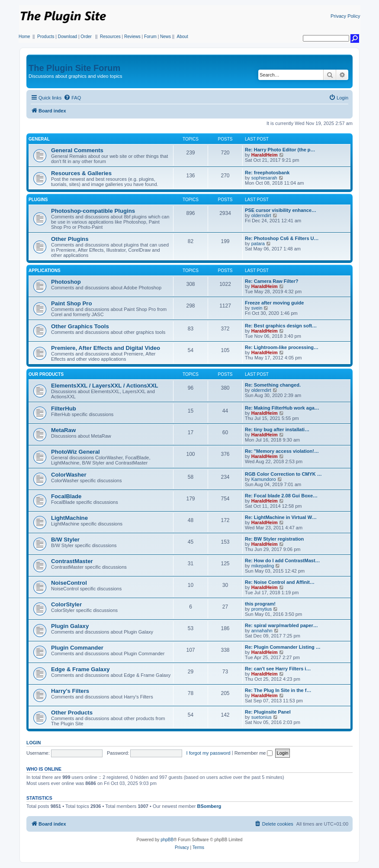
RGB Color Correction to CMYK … (283, 474)
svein (257, 308)
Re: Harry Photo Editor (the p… (280, 150)
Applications (45, 271)
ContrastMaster (72, 561)
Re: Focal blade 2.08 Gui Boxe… (281, 496)
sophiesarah (264, 178)
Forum (150, 37)
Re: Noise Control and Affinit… (280, 582)
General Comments (77, 150)
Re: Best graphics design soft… (281, 326)
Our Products (46, 374)
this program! (260, 604)
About (183, 37)
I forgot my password (209, 753)
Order (86, 37)
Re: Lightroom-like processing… (282, 347)
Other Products (72, 713)
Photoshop (66, 282)
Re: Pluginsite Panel (268, 712)
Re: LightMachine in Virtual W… (281, 517)
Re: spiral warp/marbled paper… (281, 625)
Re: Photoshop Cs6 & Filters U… (282, 238)
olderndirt (261, 215)
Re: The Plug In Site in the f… (278, 690)
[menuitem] (72, 98)
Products (46, 37)
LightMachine (69, 518)
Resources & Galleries (81, 173)
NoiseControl (69, 583)
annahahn (262, 631)
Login (34, 743)
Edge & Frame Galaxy (80, 669)
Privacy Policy (345, 16)
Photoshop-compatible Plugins (93, 211)
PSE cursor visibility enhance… (281, 210)
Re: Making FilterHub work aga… (282, 408)
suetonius (262, 717)
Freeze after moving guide (274, 303)
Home (24, 37)
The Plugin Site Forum (74, 68)
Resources (110, 37)
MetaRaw (63, 430)
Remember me (254, 753)
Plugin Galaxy (70, 626)
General (39, 139)
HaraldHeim (265, 155)
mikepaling (263, 566)
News (165, 37)
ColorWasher (69, 475)
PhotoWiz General (75, 452)
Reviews (132, 37)
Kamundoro (264, 479)
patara (258, 243)
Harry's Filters (70, 691)
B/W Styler (65, 540)
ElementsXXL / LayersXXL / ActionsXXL (104, 386)
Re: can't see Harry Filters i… (278, 669)
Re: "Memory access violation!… (282, 451)
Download (67, 37)
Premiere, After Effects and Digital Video (106, 348)
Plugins (38, 200)
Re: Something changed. (273, 385)
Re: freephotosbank (267, 173)
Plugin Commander (77, 648)
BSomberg (209, 806)
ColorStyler (66, 604)
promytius (262, 609)
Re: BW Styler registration (274, 539)
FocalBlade (66, 496)
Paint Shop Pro (72, 303)
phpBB (167, 840)
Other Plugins (70, 239)
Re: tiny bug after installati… (277, 429)
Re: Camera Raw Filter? (271, 281)
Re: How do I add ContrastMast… (283, 561)
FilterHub (64, 408)
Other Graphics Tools (80, 326)
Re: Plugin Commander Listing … (283, 647)
